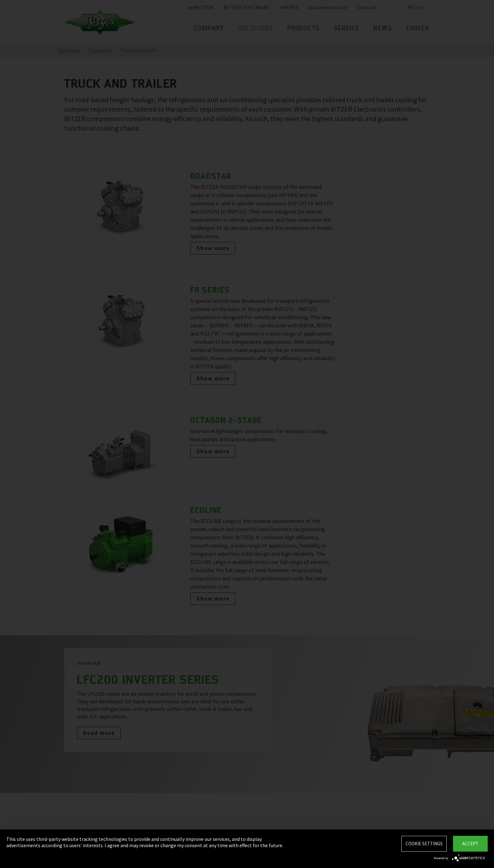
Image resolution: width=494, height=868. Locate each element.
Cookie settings (424, 844)
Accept (470, 844)
